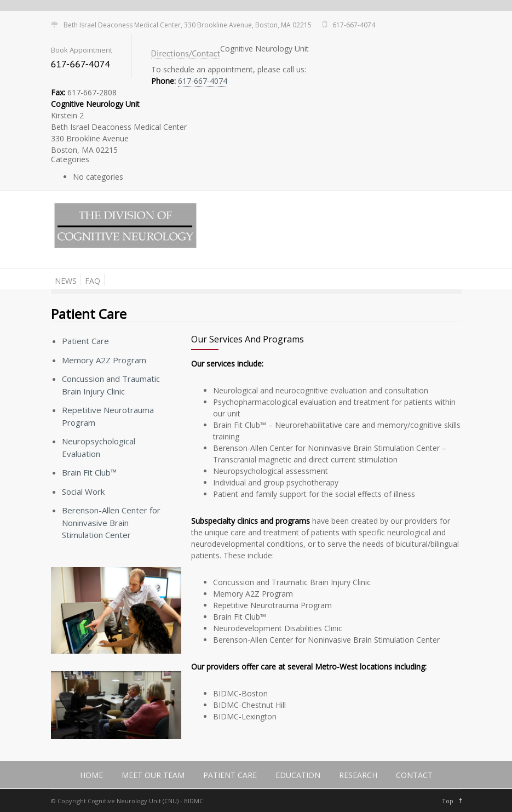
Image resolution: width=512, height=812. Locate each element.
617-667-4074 (203, 81)
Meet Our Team (153, 775)
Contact (414, 775)
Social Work (83, 491)
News (66, 281)
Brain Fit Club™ (89, 472)
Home (91, 775)
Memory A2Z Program (104, 360)
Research (358, 775)
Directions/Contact (186, 53)
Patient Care (85, 341)
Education (298, 775)
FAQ (93, 281)
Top (448, 801)
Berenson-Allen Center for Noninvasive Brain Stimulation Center (111, 522)
